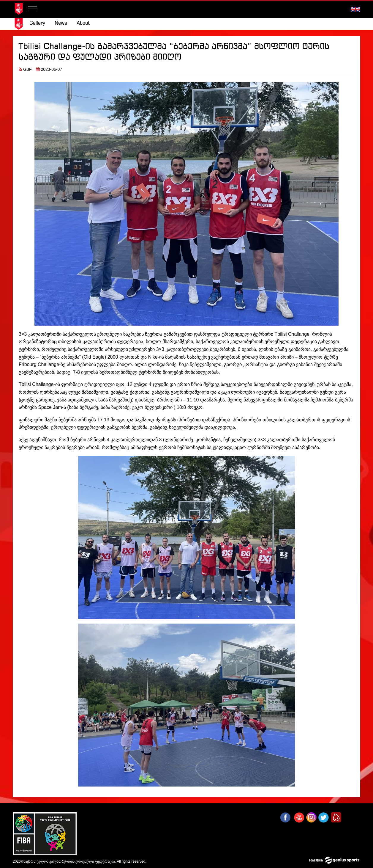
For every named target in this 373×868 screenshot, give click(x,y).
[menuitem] (37, 23)
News (61, 23)
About (83, 23)
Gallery (37, 23)
